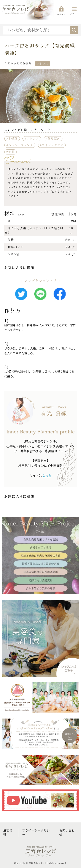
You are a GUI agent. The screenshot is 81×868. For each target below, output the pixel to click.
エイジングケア (53, 145)
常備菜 (13, 139)
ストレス (33, 139)
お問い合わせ (67, 833)
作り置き (54, 139)
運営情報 (8, 833)
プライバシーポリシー (36, 833)
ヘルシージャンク (21, 145)
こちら (47, 475)
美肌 (11, 152)
